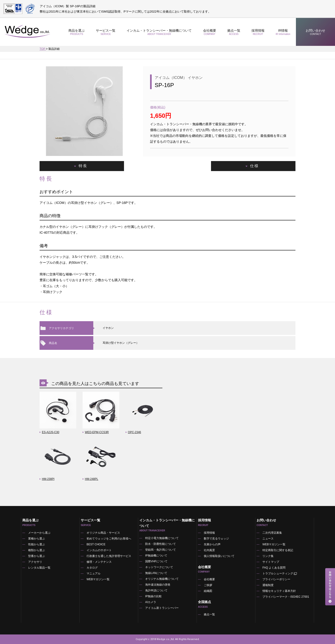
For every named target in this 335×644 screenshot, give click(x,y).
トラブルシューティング (280, 574)
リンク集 (268, 556)
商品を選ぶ (77, 32)
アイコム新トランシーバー (162, 608)
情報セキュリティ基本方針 (279, 591)
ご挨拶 (208, 585)
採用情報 (258, 32)
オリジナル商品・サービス (103, 533)
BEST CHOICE (96, 544)
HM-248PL (92, 479)
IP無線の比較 (153, 596)
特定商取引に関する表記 (278, 550)
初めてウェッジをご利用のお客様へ (109, 539)
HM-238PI (48, 479)
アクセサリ (35, 562)
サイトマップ (271, 562)
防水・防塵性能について (161, 544)
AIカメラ (151, 602)
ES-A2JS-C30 (51, 432)
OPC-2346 (135, 432)
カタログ (92, 568)
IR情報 (283, 32)
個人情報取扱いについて (219, 556)
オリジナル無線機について (162, 579)
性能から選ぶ (37, 544)
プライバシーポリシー (276, 579)
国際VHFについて (156, 561)
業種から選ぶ (37, 539)
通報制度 (268, 585)
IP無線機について (156, 556)
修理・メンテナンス (99, 562)
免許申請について (156, 590)
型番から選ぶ (37, 556)
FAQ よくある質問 (274, 568)
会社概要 (209, 32)
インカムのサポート (99, 550)
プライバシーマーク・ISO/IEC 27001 (286, 597)
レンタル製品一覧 (39, 568)
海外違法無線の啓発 (158, 585)
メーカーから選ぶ (39, 533)
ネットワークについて (159, 567)
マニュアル (94, 573)
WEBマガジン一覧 (98, 579)
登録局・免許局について (161, 550)
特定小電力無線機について (162, 538)
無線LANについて (156, 573)
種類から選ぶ (37, 550)
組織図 (208, 591)
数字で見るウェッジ (216, 539)
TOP (43, 49)
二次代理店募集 (272, 533)
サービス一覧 (106, 32)
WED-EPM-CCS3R (97, 432)
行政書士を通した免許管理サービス (109, 556)
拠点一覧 (234, 32)
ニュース (268, 539)
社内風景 (209, 550)
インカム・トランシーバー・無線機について (159, 32)
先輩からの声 (212, 544)
